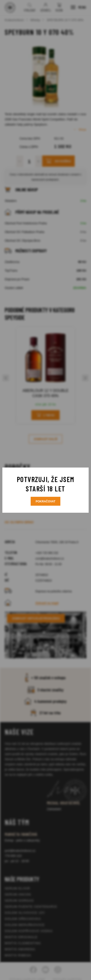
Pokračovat (45, 501)
